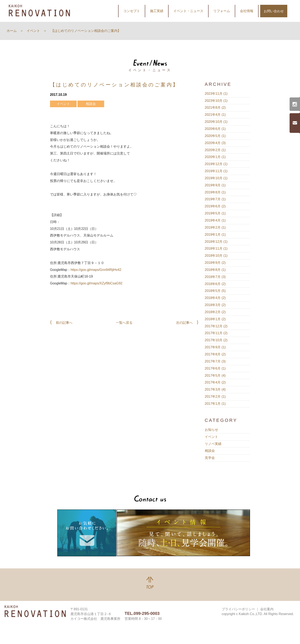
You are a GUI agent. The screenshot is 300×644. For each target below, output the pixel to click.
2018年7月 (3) (215, 277)
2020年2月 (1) (215, 150)
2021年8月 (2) (215, 108)
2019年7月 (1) (215, 199)
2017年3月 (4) (215, 389)
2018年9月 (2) (215, 263)
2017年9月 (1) (215, 347)
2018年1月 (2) (215, 319)
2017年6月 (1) (215, 368)
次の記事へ (184, 323)
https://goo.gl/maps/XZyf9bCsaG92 (97, 283)
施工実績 (157, 11)
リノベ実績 (213, 444)
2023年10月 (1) (216, 101)
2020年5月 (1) (215, 136)
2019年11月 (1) (216, 171)
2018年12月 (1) (216, 242)
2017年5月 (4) (215, 376)
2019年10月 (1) (216, 178)
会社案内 (267, 609)
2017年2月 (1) (215, 397)
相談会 (91, 104)
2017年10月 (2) (216, 340)
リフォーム (222, 11)
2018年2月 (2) (215, 312)
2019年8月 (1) (215, 192)
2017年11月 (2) (216, 333)
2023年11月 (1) (216, 94)
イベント (63, 104)
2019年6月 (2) (215, 206)
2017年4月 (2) (215, 382)
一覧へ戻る (124, 323)
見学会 (210, 458)
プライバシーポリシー (238, 609)
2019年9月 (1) (215, 185)
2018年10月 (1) (216, 256)
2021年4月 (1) (215, 115)
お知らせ (211, 430)
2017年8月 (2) (215, 354)
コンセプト (132, 11)
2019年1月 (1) (215, 235)
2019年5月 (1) (215, 213)
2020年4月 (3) (215, 143)
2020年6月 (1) (215, 129)
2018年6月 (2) (215, 284)
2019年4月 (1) (215, 220)
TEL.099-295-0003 (142, 613)
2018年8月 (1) (215, 270)
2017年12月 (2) (216, 326)
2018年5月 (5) (215, 291)
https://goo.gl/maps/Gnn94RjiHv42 (96, 270)
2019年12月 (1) (216, 164)
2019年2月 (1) (215, 227)
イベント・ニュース (188, 11)
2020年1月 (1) (215, 157)
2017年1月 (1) (215, 404)
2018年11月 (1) (216, 249)
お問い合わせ (274, 11)
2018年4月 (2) (215, 298)
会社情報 (247, 11)
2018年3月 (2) (215, 305)
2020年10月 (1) (216, 122)
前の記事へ (64, 323)
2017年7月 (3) (215, 361)
